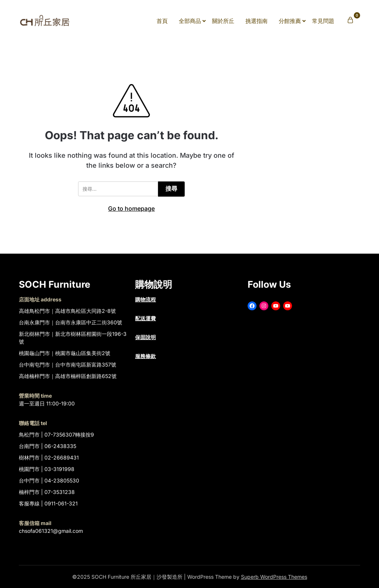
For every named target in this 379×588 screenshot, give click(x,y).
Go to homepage (131, 208)
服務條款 (145, 356)
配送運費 (145, 318)
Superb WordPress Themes (274, 577)
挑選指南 (256, 21)
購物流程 (145, 299)
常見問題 (323, 21)
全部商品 (190, 21)
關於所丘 (223, 21)
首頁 (162, 21)
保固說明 (145, 337)
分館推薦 (290, 21)
